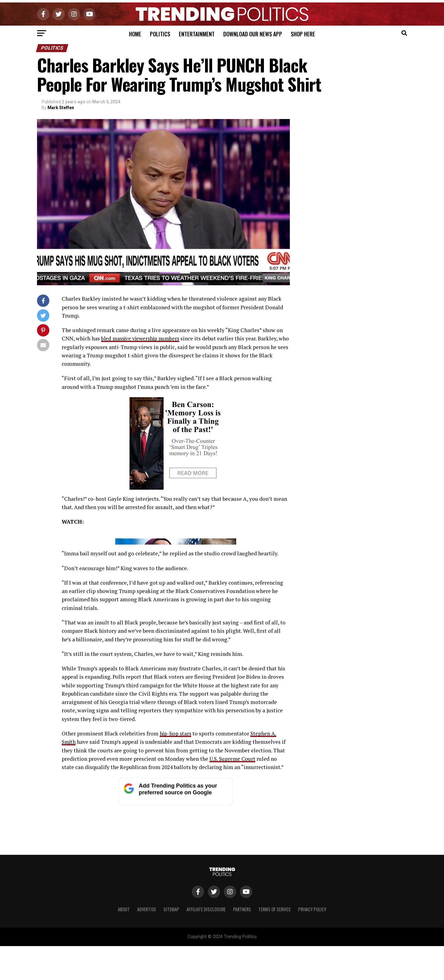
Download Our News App (253, 34)
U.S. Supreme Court (233, 880)
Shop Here (303, 34)
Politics (160, 34)
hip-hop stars (176, 854)
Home (135, 34)
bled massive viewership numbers (142, 338)
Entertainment (197, 34)
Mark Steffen (61, 108)
